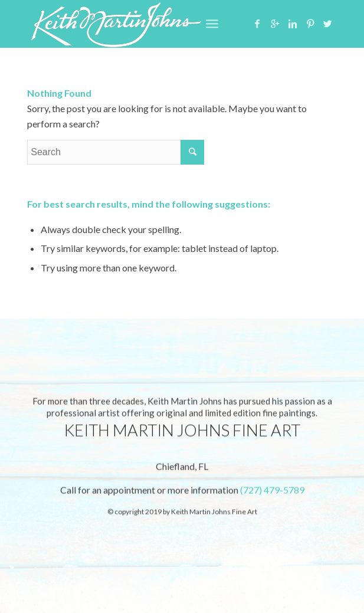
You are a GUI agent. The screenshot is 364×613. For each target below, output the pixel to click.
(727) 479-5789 (272, 491)
